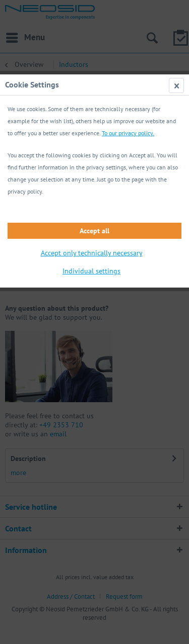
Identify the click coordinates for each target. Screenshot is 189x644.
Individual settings (91, 271)
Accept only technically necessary (92, 253)
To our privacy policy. (128, 133)
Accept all (94, 231)
